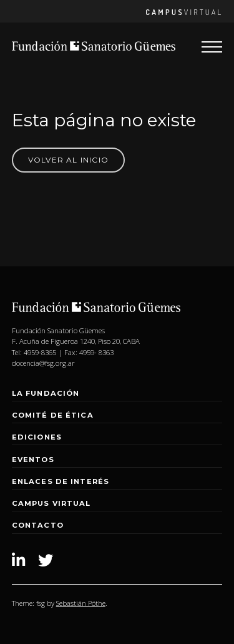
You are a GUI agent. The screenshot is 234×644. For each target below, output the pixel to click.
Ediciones (37, 437)
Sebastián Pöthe (81, 603)
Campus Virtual (51, 503)
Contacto (38, 525)
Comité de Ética (53, 415)
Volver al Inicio (68, 160)
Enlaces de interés (61, 481)
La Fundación (46, 393)
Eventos (33, 460)
